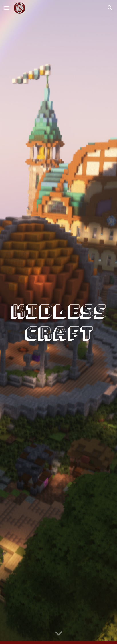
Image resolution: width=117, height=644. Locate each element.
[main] (58, 322)
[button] (7, 8)
